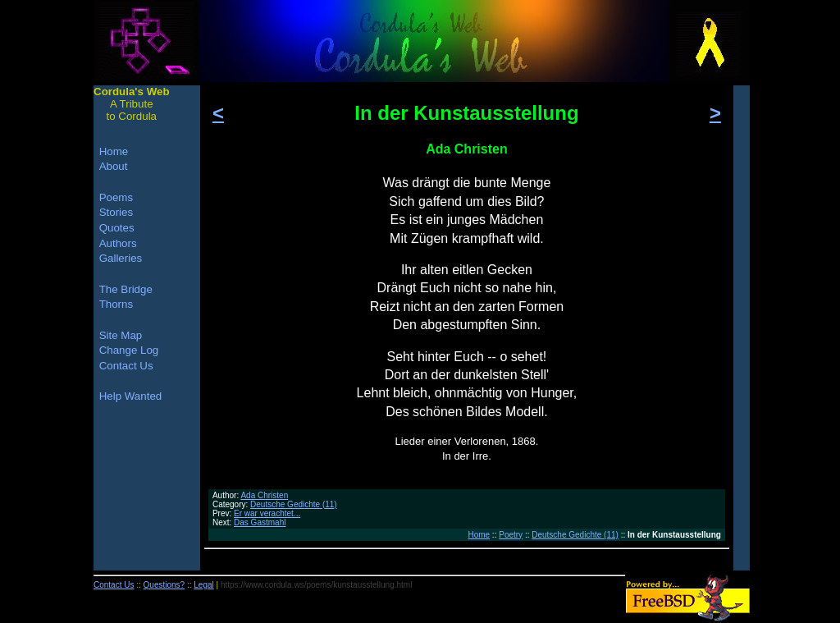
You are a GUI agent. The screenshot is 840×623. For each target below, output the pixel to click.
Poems (116, 197)
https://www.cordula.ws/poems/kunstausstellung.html (316, 585)
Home (479, 535)
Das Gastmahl (260, 522)
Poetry (511, 535)
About (114, 166)
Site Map (121, 335)
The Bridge (126, 289)
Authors (118, 243)
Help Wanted (131, 396)
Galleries (121, 258)
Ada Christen (264, 495)
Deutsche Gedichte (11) (294, 504)
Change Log (129, 350)
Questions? (164, 585)
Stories (116, 212)
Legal (203, 585)
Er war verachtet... (267, 513)
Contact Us (126, 366)
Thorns (116, 304)
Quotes (117, 228)
